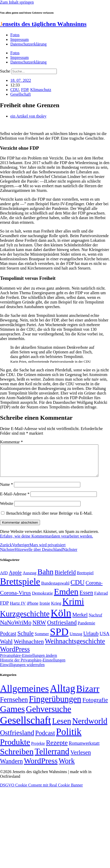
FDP (25, 90)
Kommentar (11, 442)
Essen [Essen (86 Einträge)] (86, 599)
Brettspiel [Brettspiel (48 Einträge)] (85, 579)
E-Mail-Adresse (15, 500)
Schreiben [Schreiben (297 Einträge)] (17, 758)
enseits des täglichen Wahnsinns (43, 24)
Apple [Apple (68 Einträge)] (15, 579)
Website (7, 510)
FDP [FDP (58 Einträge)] (4, 609)
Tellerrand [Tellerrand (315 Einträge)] (52, 758)
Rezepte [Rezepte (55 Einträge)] (57, 749)
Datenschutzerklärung (28, 44)
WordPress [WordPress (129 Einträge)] (15, 655)
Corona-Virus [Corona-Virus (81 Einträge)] (15, 599)
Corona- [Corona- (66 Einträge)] (94, 589)
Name (6, 491)
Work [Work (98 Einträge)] (67, 767)
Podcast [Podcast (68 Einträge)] (8, 640)
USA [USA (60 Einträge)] (105, 640)
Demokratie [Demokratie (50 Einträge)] (42, 599)
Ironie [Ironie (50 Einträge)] (45, 609)
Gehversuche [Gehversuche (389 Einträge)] (48, 715)
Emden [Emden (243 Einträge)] (66, 598)
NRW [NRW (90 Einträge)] (39, 629)
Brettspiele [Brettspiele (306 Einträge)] (20, 588)
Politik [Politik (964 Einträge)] (69, 738)
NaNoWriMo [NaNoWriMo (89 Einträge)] (16, 629)
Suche (5, 71)
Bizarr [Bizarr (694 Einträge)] (88, 695)
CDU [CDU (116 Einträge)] (78, 589)
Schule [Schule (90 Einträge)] (25, 639)
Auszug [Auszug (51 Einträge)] (30, 579)
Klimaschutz (41, 90)
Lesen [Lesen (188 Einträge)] (62, 727)
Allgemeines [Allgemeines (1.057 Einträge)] (24, 695)
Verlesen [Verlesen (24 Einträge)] (80, 758)
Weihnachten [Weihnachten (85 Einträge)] (29, 648)
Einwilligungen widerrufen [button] (22, 671)
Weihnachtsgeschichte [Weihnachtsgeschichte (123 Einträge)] (75, 647)
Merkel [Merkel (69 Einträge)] (80, 621)
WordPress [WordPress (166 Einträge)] (41, 767)
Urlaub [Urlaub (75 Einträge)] (91, 640)
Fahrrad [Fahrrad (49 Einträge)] (101, 599)
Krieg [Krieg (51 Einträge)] (56, 609)
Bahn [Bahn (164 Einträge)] (45, 578)
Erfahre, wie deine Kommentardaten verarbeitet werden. (46, 542)
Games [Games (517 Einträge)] (12, 715)
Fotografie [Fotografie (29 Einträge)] (95, 706)
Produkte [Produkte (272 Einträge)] (15, 748)
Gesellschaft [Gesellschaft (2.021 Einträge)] (26, 726)
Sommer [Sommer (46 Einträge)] (42, 640)
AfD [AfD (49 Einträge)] (4, 579)
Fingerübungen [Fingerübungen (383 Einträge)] (55, 705)
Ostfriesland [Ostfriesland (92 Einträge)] (62, 629)
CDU (15, 90)
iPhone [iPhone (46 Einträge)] (33, 610)
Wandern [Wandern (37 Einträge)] (11, 767)
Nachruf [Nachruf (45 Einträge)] (95, 621)
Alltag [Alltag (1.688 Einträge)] (62, 695)
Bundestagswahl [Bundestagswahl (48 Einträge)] (55, 589)
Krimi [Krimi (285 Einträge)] (73, 608)
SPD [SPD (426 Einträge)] (59, 638)
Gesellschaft (21, 94)
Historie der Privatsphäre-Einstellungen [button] (33, 666)
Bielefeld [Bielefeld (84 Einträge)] (65, 579)
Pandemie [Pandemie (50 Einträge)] (87, 629)
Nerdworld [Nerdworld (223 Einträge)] (90, 727)
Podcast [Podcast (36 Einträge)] (45, 739)
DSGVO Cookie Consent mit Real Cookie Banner (41, 791)
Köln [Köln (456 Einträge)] (61, 619)
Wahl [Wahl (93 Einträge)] (6, 648)
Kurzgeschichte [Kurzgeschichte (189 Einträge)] (25, 620)
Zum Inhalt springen (17, 2)
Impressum (19, 39)
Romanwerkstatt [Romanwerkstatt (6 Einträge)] (84, 749)
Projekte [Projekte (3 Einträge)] (38, 750)
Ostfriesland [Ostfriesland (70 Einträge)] (17, 739)
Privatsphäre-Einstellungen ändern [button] (29, 662)
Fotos (15, 35)
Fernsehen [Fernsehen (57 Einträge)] (14, 706)
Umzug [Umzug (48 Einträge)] (76, 640)
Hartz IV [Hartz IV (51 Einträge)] (18, 609)
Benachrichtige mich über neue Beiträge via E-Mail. (49, 519)
